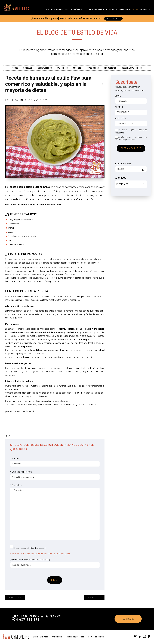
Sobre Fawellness (41, 637)
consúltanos (43, 300)
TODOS (15, 68)
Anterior (15, 598)
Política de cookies (96, 637)
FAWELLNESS (62, 68)
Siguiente (94, 598)
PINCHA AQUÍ (113, 19)
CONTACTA (128, 619)
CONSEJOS (28, 68)
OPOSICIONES (93, 68)
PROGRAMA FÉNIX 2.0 (98, 9)
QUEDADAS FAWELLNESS (132, 68)
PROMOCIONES (110, 68)
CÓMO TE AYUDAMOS (54, 9)
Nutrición (78, 68)
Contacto (145, 9)
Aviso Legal (57, 637)
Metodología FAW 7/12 (76, 9)
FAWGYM (113, 9)
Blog (136, 9)
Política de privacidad (37, 548)
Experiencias (125, 9)
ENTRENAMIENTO (45, 68)
